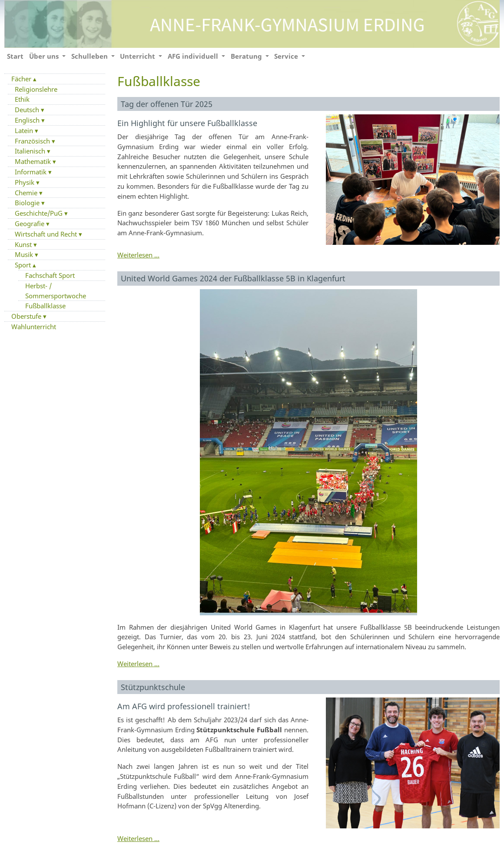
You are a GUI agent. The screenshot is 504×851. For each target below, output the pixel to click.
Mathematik (34, 161)
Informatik (31, 172)
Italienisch (31, 151)
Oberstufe (27, 316)
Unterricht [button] (138, 56)
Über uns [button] (45, 56)
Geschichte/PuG (40, 213)
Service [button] (287, 56)
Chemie (27, 193)
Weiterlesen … (138, 255)
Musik (25, 254)
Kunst (24, 244)
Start (15, 56)
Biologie (28, 203)
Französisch (33, 141)
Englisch (28, 120)
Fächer (22, 79)
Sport (24, 265)
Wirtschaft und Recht (47, 234)
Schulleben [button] (90, 56)
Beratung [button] (247, 56)
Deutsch (28, 110)
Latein (25, 130)
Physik (25, 182)
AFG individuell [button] (194, 56)
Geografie (30, 224)
